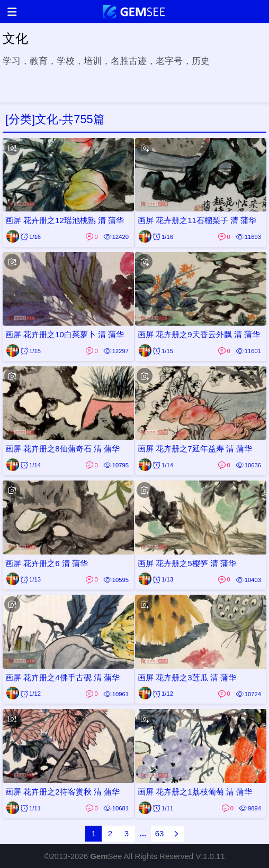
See (106, 856)
